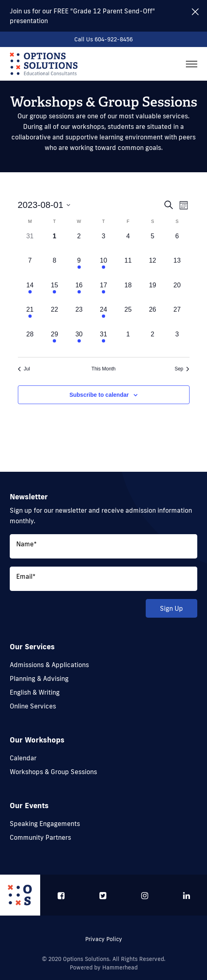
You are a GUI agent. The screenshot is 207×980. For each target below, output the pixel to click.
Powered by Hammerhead (104, 967)
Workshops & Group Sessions (53, 772)
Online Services (33, 706)
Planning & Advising (39, 678)
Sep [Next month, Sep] (182, 369)
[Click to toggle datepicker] (44, 205)
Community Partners (40, 837)
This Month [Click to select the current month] (103, 369)
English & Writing (35, 692)
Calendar (23, 758)
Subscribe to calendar (99, 395)
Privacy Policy (104, 939)
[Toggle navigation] (192, 64)
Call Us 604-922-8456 (103, 39)
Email (26, 576)
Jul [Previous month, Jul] (24, 369)
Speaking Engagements (45, 824)
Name (27, 544)
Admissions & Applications (49, 665)
